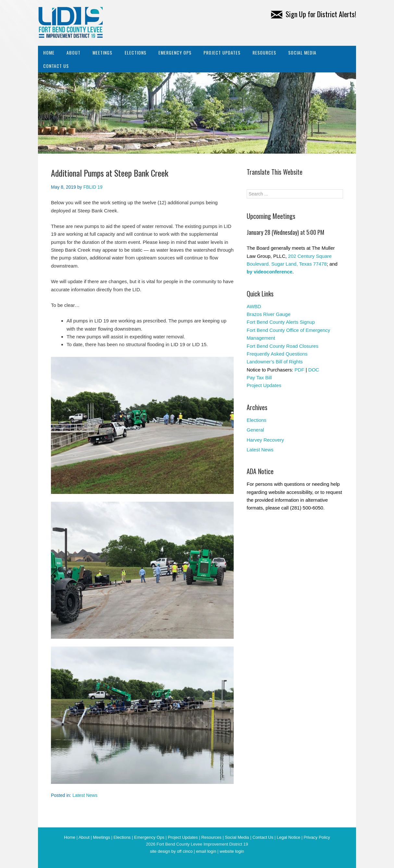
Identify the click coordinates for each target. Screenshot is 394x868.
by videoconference (270, 272)
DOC (314, 370)
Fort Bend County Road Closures (283, 346)
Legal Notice (289, 837)
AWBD (254, 306)
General (255, 430)
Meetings (102, 52)
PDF (300, 370)
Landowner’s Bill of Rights (275, 362)
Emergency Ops (175, 52)
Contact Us (56, 66)
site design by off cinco (171, 851)
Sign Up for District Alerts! (314, 14)
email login (206, 851)
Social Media (302, 52)
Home (49, 52)
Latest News (85, 795)
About (74, 52)
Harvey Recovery (265, 440)
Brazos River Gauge (269, 314)
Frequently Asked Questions (277, 354)
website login (232, 851)
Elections (135, 52)
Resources (264, 52)
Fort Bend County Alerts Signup (281, 322)
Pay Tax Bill (259, 377)
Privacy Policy (317, 837)
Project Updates (222, 52)
